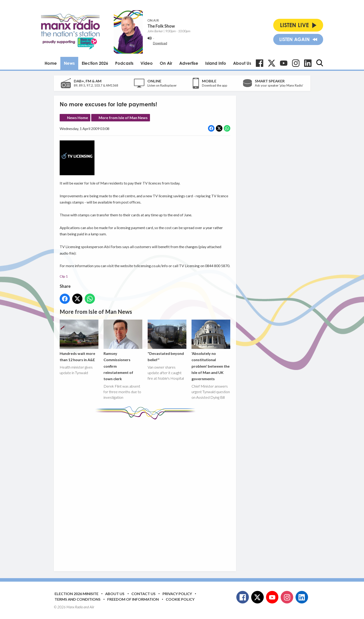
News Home (78, 118)
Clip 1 (64, 276)
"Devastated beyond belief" (167, 341)
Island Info (216, 63)
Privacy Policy (177, 594)
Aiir (92, 607)
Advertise (189, 63)
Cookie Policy (180, 599)
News (69, 63)
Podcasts (124, 63)
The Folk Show (161, 26)
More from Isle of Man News (123, 118)
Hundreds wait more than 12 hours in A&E (79, 341)
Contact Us (143, 594)
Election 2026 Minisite (76, 594)
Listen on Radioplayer (162, 85)
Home (51, 63)
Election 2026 (95, 63)
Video (147, 63)
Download (160, 43)
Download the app (215, 85)
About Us (242, 63)
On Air (166, 63)
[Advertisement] (147, 492)
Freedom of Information (133, 599)
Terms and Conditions (78, 599)
